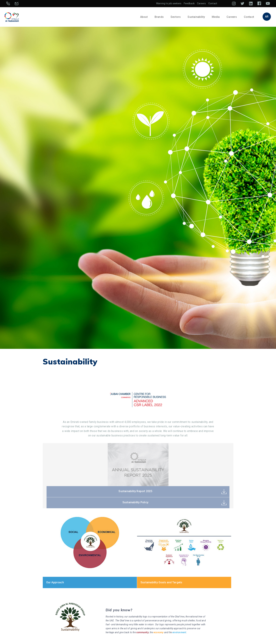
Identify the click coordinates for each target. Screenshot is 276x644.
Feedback (189, 3)
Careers (201, 3)
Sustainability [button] (196, 17)
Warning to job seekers (169, 3)
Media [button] (216, 17)
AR (267, 17)
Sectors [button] (176, 17)
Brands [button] (159, 17)
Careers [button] (232, 17)
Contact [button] (249, 17)
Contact (213, 3)
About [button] (144, 17)
